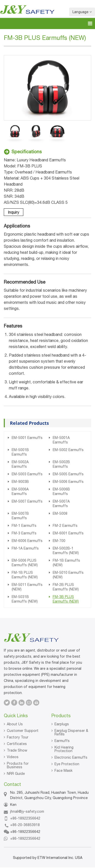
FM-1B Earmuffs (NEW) (66, 563)
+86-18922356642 (25, 818)
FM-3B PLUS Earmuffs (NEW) (66, 599)
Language (82, 12)
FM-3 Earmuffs (24, 533)
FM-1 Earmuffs (24, 526)
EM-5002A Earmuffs (20, 464)
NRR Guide (16, 774)
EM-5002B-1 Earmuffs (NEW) (66, 551)
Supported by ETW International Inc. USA (48, 858)
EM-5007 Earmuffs (27, 501)
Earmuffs (62, 741)
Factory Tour (18, 737)
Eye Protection (67, 764)
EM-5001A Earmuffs (61, 440)
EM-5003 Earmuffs (27, 474)
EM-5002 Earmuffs (68, 450)
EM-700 (59, 541)
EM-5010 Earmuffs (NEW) (68, 575)
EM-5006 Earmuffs (68, 482)
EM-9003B (20, 482)
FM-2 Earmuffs (65, 526)
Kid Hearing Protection (64, 749)
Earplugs (62, 724)
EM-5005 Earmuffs (68, 474)
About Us (15, 724)
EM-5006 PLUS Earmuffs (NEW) (25, 563)
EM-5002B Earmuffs (61, 464)
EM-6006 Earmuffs (27, 541)
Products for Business (18, 765)
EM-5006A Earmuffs (20, 491)
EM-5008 (60, 513)
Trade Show (17, 750)
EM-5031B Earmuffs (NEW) (25, 599)
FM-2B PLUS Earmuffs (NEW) (66, 587)
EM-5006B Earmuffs (61, 491)
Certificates (17, 744)
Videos (13, 757)
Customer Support (23, 731)
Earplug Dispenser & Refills (71, 732)
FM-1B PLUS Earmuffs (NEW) (25, 575)
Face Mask (63, 771)
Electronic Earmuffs (71, 757)
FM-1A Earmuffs (25, 548)
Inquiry (14, 212)
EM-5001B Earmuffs (20, 452)
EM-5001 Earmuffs (27, 438)
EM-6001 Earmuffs (68, 533)
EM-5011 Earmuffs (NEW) (27, 587)
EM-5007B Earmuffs (20, 516)
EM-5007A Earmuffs (61, 504)
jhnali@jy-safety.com (27, 811)
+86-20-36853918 (25, 825)
